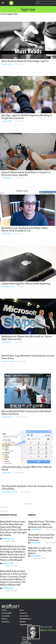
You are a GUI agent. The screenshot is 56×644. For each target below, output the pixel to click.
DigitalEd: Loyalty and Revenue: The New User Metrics (40, 550)
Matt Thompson (9, 361)
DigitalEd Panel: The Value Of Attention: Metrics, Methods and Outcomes (42, 524)
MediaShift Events (25, 619)
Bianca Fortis (8, 64)
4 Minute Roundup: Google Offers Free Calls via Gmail (27, 468)
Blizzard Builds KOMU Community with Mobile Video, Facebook (26, 412)
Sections (3, 3)
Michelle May (8, 178)
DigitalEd (23, 622)
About (22, 610)
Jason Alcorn (36, 529)
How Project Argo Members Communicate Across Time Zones (28, 357)
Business (5, 619)
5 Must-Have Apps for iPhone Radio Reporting (26, 283)
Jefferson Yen (8, 539)
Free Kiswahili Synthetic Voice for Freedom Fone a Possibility (27, 487)
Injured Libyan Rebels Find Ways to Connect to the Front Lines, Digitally (26, 173)
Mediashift (11, 3)
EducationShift (7, 613)
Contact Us (23, 613)
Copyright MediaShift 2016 (26, 642)
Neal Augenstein (9, 287)
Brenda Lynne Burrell (10, 492)
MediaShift (11, 606)
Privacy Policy (27, 637)
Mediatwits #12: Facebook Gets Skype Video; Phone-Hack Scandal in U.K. (25, 229)
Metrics (4, 610)
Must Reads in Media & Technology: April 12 (25, 61)
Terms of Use (26, 639)
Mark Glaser (7, 234)
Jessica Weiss (8, 121)
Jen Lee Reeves (8, 417)
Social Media (6, 616)
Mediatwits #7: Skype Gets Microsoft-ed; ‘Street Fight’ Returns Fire (27, 338)
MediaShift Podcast (26, 625)
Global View (6, 622)
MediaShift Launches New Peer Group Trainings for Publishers (41, 537)
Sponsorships (24, 616)
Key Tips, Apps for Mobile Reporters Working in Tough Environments (27, 116)
